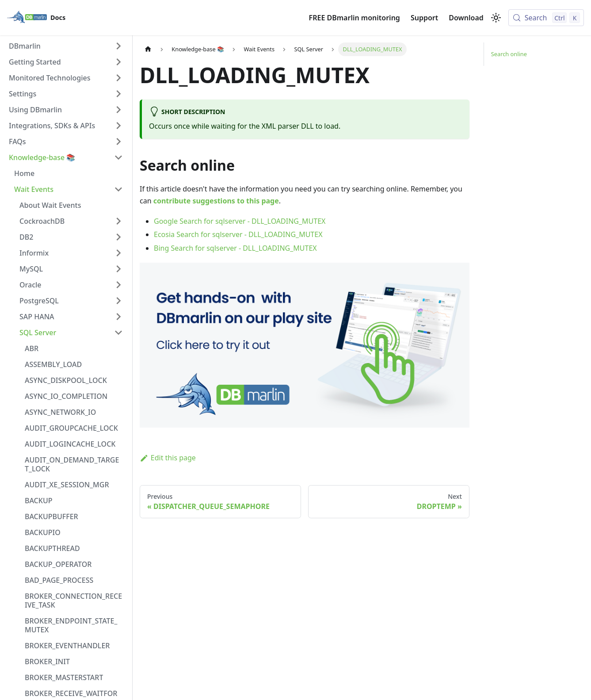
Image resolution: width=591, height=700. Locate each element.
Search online (509, 54)
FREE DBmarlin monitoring (355, 18)
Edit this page (168, 458)
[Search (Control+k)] (546, 18)
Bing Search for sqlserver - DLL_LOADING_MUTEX (235, 248)
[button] (66, 46)
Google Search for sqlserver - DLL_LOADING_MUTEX (240, 221)
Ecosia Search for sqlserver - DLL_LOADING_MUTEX (238, 234)
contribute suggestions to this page (216, 201)
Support (424, 18)
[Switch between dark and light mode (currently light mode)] (496, 18)
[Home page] (148, 49)
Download (466, 18)
